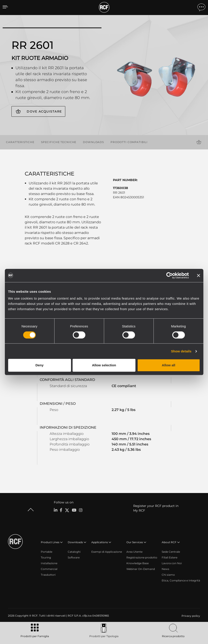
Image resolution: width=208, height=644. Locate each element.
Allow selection (104, 365)
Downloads (93, 142)
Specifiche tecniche (59, 142)
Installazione (49, 563)
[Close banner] (199, 275)
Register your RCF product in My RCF (156, 508)
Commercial (49, 569)
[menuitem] (190, 616)
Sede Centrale (171, 552)
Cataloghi (74, 552)
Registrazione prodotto (142, 557)
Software (74, 557)
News (165, 569)
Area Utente (134, 552)
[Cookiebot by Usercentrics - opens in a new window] (170, 275)
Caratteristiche (20, 142)
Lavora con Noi (172, 563)
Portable (47, 552)
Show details (181, 351)
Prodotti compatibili (129, 142)
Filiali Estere (170, 557)
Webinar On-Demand (141, 569)
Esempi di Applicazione (107, 552)
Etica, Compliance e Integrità (181, 580)
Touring (46, 557)
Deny (40, 365)
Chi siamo (168, 575)
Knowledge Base (138, 563)
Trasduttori (48, 575)
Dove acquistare (44, 111)
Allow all (169, 365)
